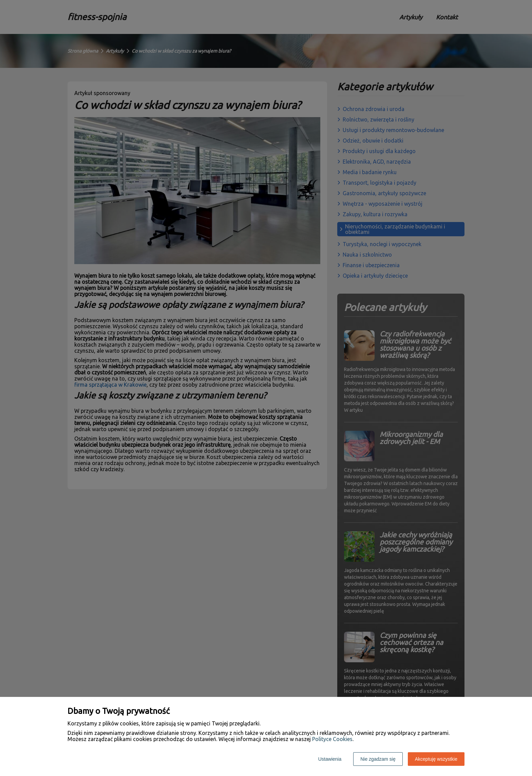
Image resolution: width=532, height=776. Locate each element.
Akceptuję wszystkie (436, 759)
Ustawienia (330, 759)
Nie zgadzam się (378, 759)
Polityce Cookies (332, 739)
